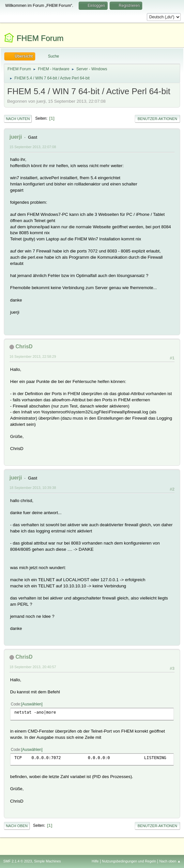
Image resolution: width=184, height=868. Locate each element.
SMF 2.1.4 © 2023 (18, 861)
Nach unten (18, 119)
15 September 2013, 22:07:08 (33, 147)
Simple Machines (47, 861)
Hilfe (95, 861)
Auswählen (32, 704)
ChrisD (24, 347)
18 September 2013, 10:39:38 (33, 488)
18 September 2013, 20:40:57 (33, 667)
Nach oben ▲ (170, 861)
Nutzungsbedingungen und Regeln (129, 861)
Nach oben (17, 826)
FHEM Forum (40, 38)
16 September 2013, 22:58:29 (33, 356)
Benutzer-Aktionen (157, 119)
